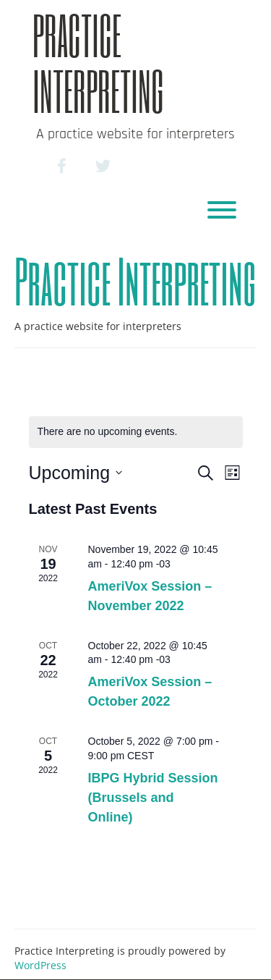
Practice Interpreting (98, 63)
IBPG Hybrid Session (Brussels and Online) (153, 798)
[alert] (136, 432)
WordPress (40, 965)
